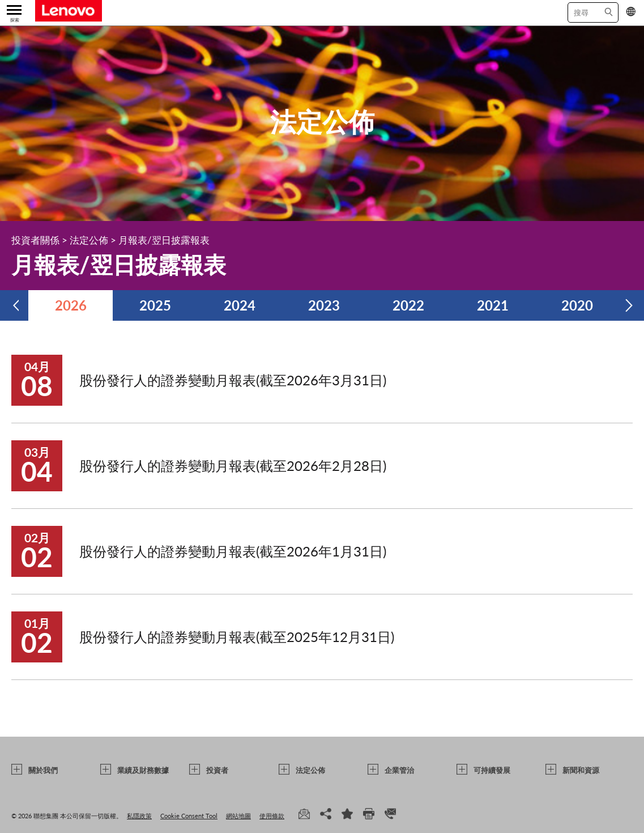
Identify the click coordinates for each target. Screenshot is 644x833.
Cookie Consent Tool (189, 816)
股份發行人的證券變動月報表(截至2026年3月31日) (233, 380)
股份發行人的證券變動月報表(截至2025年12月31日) (237, 637)
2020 (577, 305)
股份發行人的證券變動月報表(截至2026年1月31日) (233, 551)
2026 (71, 305)
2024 (240, 305)
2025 (155, 305)
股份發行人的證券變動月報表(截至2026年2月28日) (233, 466)
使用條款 (272, 816)
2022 (408, 305)
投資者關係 (35, 240)
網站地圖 (238, 816)
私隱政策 (139, 816)
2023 (324, 305)
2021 (493, 305)
